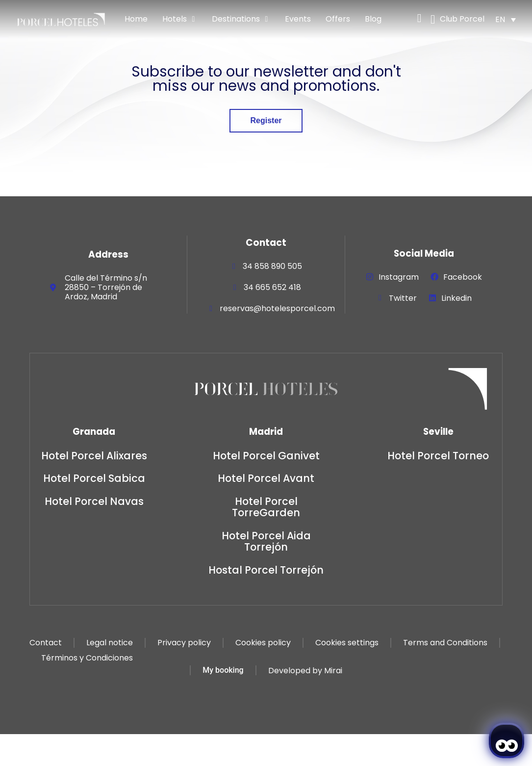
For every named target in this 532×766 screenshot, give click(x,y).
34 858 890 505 (272, 266)
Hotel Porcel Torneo (438, 456)
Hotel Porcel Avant (266, 478)
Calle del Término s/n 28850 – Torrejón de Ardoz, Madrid (106, 287)
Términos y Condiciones (87, 658)
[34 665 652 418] (235, 288)
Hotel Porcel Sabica (94, 478)
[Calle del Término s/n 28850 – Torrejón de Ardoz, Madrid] (53, 288)
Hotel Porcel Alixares (94, 456)
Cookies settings (347, 643)
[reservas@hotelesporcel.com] (211, 309)
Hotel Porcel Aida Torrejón (266, 541)
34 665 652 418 (272, 287)
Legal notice (110, 643)
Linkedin (456, 298)
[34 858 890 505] (234, 266)
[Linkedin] (432, 298)
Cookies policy (263, 643)
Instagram (399, 277)
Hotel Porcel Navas (94, 501)
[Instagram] (370, 277)
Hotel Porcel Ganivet (266, 456)
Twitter (403, 298)
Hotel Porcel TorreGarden (266, 507)
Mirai (333, 671)
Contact (46, 643)
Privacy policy (184, 643)
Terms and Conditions (445, 643)
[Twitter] (380, 298)
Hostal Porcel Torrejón (266, 570)
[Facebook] (434, 277)
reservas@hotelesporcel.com (277, 308)
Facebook (463, 277)
